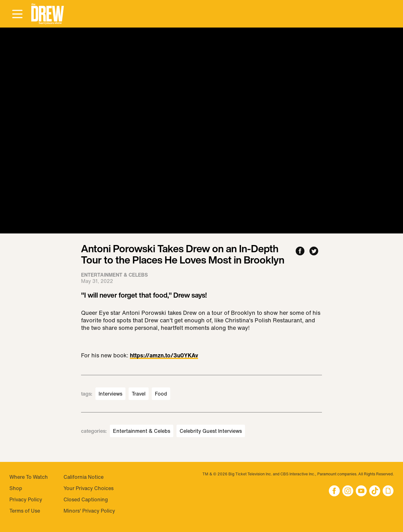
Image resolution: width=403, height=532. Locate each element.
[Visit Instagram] (348, 491)
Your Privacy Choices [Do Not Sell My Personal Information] (89, 488)
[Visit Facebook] (334, 491)
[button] (48, 14)
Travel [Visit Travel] (139, 394)
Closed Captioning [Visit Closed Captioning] (86, 499)
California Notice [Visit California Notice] (84, 477)
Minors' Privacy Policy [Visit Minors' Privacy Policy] (89, 511)
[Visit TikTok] (375, 491)
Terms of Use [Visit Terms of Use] (25, 511)
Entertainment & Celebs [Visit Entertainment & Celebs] (142, 431)
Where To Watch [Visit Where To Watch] (29, 477)
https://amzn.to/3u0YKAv (164, 356)
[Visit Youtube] (361, 491)
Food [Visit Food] (161, 394)
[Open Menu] (17, 14)
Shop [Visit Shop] (16, 488)
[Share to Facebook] (300, 251)
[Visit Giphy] (388, 491)
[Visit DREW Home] (48, 14)
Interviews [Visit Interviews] (110, 394)
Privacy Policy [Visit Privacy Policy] (26, 499)
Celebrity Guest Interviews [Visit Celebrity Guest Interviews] (211, 431)
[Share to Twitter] (314, 251)
